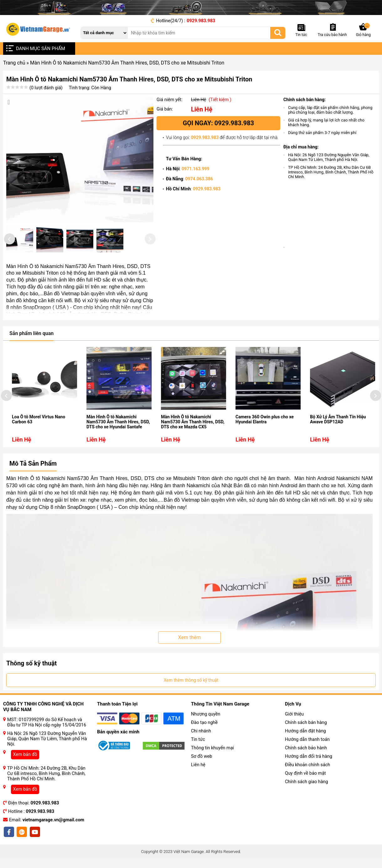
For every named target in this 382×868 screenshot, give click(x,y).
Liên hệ (198, 783)
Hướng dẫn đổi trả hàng (309, 774)
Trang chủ (14, 63)
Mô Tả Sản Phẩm (33, 481)
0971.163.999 (195, 169)
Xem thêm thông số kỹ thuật (191, 698)
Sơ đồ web (201, 774)
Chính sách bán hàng (306, 740)
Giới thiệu (294, 732)
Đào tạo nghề (204, 740)
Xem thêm (190, 655)
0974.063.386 (199, 179)
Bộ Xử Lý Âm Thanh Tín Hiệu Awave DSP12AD (354, 437)
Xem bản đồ (25, 772)
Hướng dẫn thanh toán (307, 757)
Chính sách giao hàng (307, 800)
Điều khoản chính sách (307, 783)
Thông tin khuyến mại (212, 766)
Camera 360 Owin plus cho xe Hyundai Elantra (280, 437)
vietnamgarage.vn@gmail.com (53, 838)
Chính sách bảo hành (306, 766)
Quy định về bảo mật (305, 791)
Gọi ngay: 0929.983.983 (218, 123)
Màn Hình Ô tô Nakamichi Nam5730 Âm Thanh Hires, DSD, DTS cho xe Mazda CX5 (208, 440)
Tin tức (198, 757)
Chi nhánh (201, 749)
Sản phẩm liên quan (31, 351)
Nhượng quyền (206, 732)
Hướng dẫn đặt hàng (305, 749)
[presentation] (10, 249)
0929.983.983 (201, 21)
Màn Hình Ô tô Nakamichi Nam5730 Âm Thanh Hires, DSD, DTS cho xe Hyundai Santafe (134, 440)
